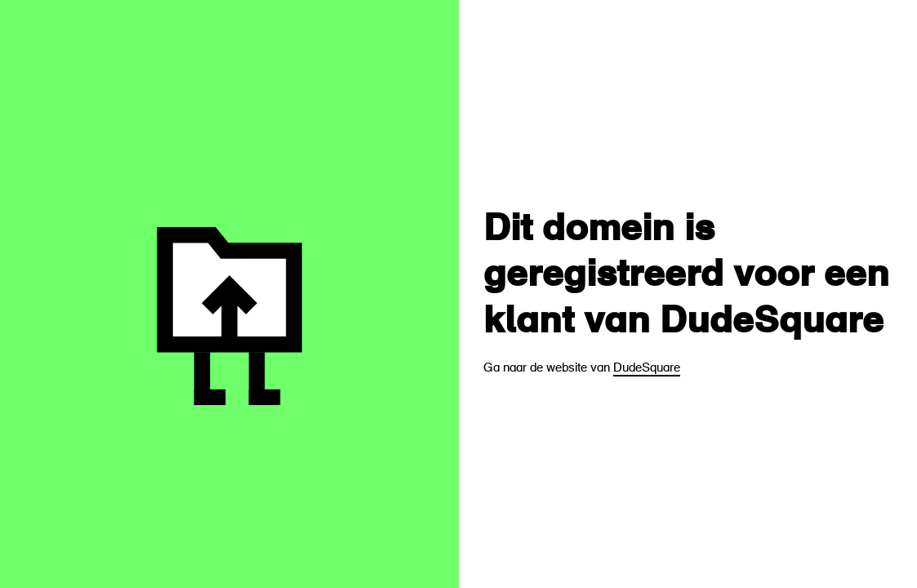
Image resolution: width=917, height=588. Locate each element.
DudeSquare (647, 369)
